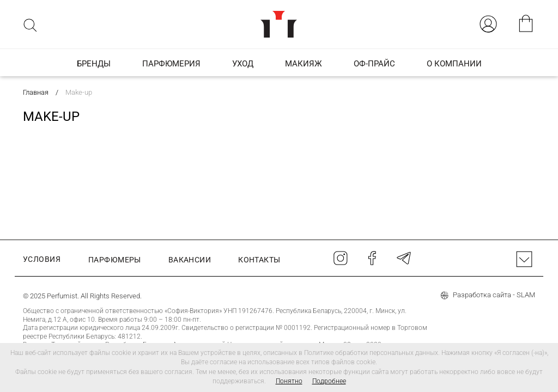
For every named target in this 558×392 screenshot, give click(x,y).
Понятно (289, 381)
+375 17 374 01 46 (267, 297)
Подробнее (329, 381)
